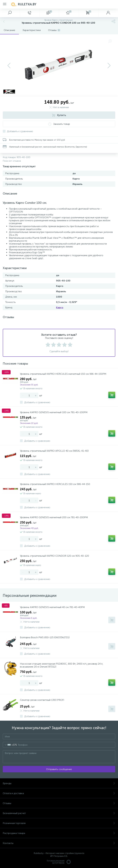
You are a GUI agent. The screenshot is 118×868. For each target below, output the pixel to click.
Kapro (60, 307)
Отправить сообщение (59, 769)
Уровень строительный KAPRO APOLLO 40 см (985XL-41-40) (54, 451)
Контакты (59, 843)
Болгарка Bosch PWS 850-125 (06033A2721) (45, 637)
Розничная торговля (59, 823)
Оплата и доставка (59, 793)
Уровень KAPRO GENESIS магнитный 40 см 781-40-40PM (52, 607)
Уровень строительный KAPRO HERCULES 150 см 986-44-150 (55, 484)
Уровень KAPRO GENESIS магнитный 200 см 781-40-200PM (54, 517)
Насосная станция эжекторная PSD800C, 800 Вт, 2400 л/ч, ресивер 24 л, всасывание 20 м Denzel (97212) (62, 665)
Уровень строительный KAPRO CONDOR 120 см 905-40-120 (54, 556)
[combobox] (10, 745)
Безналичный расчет (59, 813)
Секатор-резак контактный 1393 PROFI (42, 700)
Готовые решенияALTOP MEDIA (59, 862)
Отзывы (59, 803)
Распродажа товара (59, 833)
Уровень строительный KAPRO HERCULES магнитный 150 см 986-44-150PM (63, 374)
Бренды (59, 783)
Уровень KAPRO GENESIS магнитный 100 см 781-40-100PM (54, 412)
